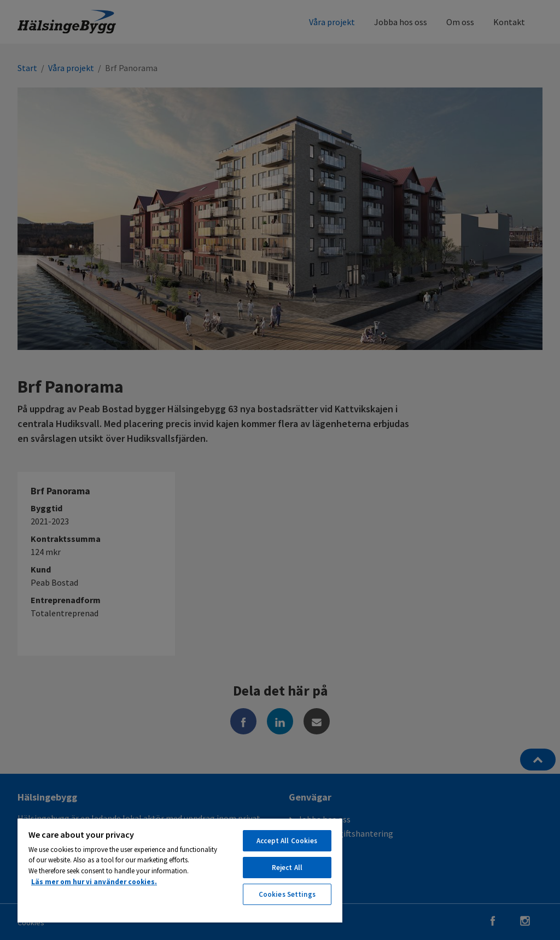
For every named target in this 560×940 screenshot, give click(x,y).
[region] (180, 870)
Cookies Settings (287, 894)
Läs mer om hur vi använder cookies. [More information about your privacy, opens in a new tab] (94, 882)
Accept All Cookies (287, 841)
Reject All (287, 868)
